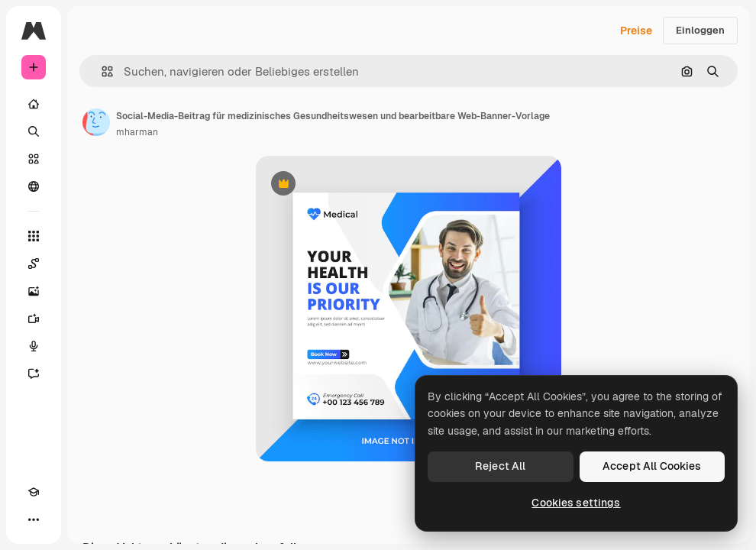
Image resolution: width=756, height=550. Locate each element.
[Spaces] (34, 264)
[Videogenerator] (34, 319)
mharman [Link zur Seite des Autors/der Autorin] (137, 132)
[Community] (34, 186)
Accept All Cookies (652, 466)
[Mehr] (34, 519)
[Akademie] (34, 492)
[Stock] (34, 159)
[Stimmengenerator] (34, 346)
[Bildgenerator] (34, 291)
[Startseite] (34, 104)
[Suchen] (34, 131)
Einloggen (700, 30)
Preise (636, 31)
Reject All (500, 466)
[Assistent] (34, 374)
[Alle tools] (34, 236)
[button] (101, 71)
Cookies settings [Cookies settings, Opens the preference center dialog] (576, 503)
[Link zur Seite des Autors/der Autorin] (96, 122)
